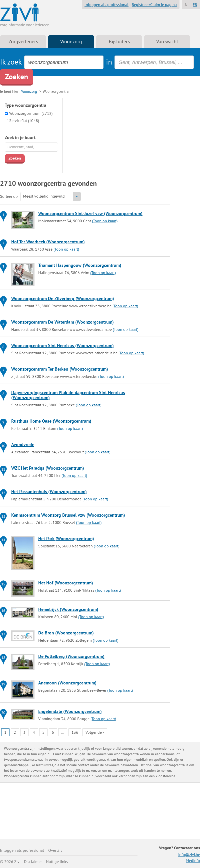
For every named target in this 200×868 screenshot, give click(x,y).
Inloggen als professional (106, 5)
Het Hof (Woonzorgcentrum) (66, 583)
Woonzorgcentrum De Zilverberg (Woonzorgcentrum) (63, 298)
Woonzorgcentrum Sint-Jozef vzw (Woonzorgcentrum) (90, 213)
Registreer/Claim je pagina (154, 5)
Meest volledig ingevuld (44, 196)
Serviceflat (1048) (24, 121)
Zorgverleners (23, 42)
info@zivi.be (189, 854)
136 (75, 732)
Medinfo (193, 860)
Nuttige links (57, 861)
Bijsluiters (119, 42)
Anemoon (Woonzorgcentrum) (67, 683)
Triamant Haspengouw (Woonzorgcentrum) (80, 265)
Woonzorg (71, 42)
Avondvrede (23, 445)
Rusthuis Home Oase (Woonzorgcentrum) (51, 421)
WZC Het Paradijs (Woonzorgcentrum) (48, 468)
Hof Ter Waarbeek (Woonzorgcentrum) (48, 242)
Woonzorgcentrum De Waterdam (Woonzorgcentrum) (62, 322)
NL (187, 5)
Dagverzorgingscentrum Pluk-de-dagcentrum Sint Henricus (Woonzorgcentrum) (68, 395)
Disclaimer (33, 861)
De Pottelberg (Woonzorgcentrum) (71, 656)
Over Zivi (56, 850)
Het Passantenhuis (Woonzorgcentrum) (49, 492)
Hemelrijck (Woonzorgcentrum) (68, 609)
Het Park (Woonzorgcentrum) (66, 539)
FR (195, 5)
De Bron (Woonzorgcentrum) (66, 633)
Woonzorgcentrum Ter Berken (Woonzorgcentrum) (60, 369)
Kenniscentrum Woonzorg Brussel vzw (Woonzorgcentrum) (68, 515)
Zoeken (16, 76)
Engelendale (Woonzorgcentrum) (70, 711)
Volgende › (95, 732)
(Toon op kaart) (105, 221)
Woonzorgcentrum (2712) (31, 113)
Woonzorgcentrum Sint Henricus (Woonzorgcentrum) (62, 345)
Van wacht (167, 42)
